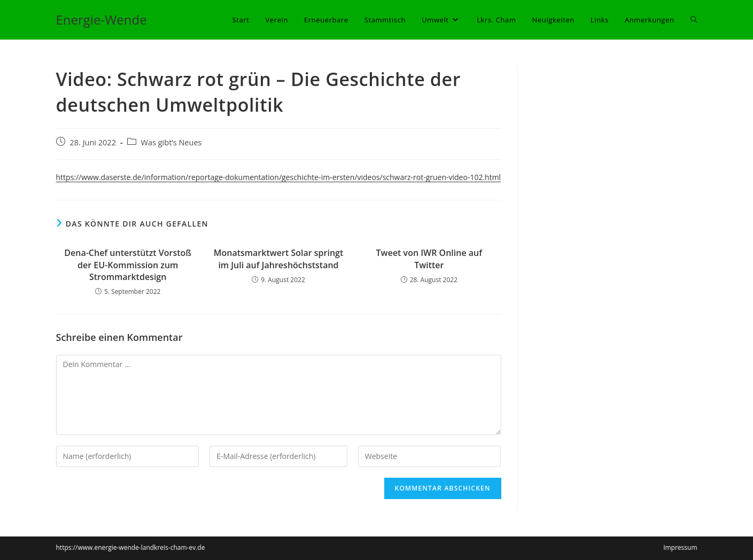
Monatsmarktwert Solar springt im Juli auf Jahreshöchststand (279, 259)
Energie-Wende (102, 20)
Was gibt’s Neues (172, 142)
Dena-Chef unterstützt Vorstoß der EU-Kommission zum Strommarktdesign (128, 265)
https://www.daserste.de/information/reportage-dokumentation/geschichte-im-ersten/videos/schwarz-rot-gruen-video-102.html (279, 177)
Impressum (680, 547)
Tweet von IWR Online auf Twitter (429, 259)
